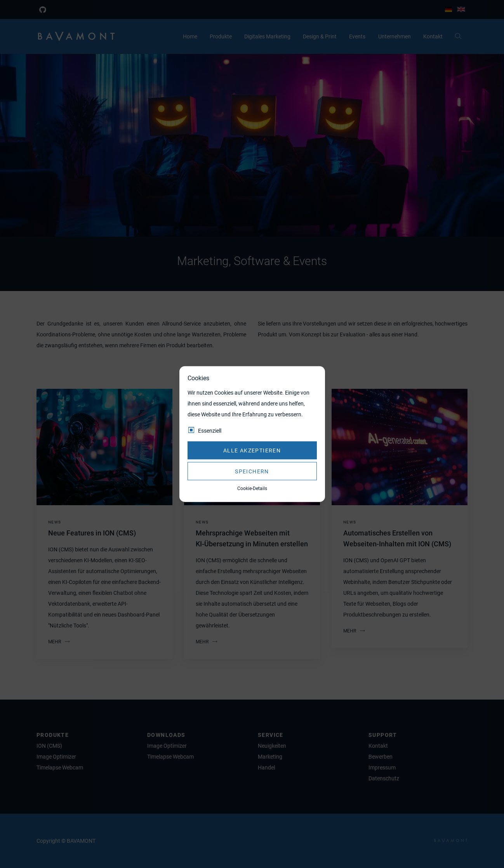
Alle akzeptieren (252, 450)
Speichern (252, 471)
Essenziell (210, 430)
